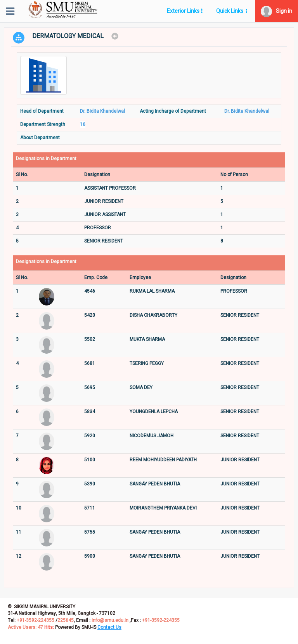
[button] (276, 11)
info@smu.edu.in (110, 620)
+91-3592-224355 (35, 620)
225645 (66, 620)
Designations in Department (46, 159)
